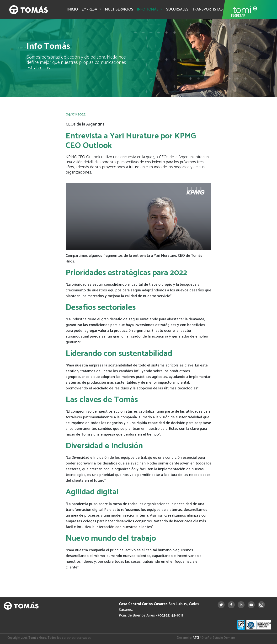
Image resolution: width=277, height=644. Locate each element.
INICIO (73, 9)
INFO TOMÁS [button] (148, 9)
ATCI (196, 638)
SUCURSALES (177, 9)
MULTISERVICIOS (119, 9)
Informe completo (87, 578)
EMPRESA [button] (90, 9)
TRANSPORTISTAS (208, 9)
